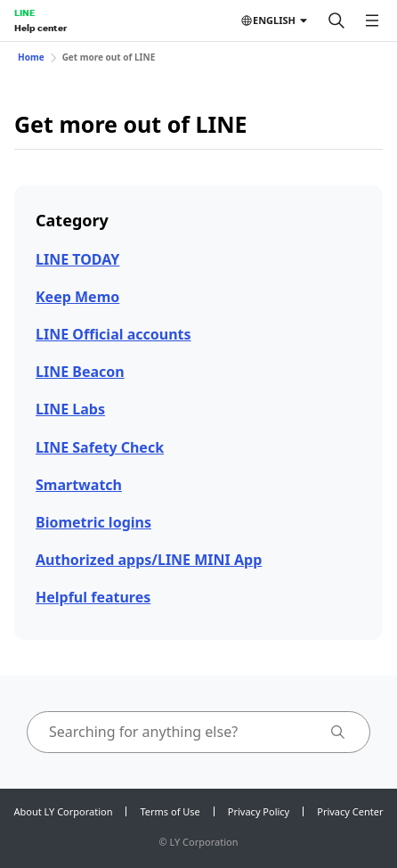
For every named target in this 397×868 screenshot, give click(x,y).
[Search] (336, 20)
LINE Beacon (80, 372)
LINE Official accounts (113, 334)
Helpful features (93, 597)
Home (31, 57)
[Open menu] (372, 20)
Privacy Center (350, 811)
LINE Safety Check (100, 447)
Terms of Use (170, 811)
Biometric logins (93, 522)
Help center (41, 28)
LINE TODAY (77, 259)
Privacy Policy (259, 811)
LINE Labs (70, 409)
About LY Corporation (64, 811)
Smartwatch (79, 485)
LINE (24, 12)
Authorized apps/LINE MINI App (149, 560)
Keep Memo (77, 297)
